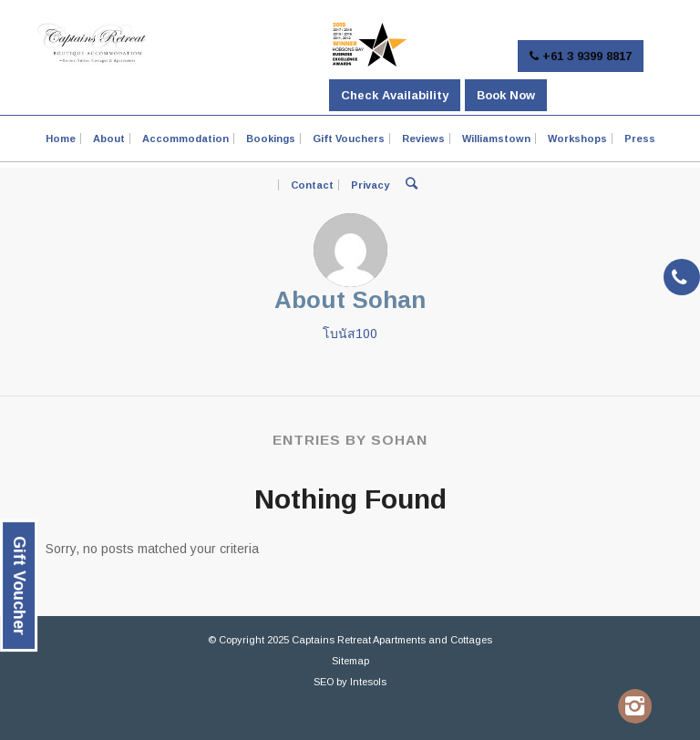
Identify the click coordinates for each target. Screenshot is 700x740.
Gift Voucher (19, 586)
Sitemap (350, 661)
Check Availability (395, 95)
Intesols (368, 682)
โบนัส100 (350, 334)
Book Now (506, 95)
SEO (324, 682)
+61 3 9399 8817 (581, 56)
